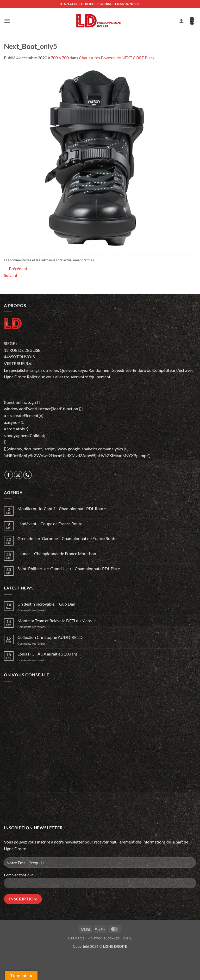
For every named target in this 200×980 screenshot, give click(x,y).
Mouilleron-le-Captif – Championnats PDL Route (62, 508)
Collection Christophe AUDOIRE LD (50, 637)
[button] (7, 21)
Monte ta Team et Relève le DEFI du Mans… (56, 621)
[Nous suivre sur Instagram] (18, 475)
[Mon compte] (182, 21)
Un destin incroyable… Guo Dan (46, 604)
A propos (76, 938)
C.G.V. (128, 938)
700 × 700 (60, 58)
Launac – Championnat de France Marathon (57, 553)
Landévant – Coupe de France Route (50, 524)
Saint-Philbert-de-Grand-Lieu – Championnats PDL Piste (69, 569)
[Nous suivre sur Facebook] (9, 475)
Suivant (13, 275)
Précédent (16, 268)
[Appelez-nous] (27, 475)
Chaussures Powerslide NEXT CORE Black (117, 58)
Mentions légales (104, 938)
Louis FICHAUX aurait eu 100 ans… (49, 654)
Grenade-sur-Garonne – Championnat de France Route (67, 538)
